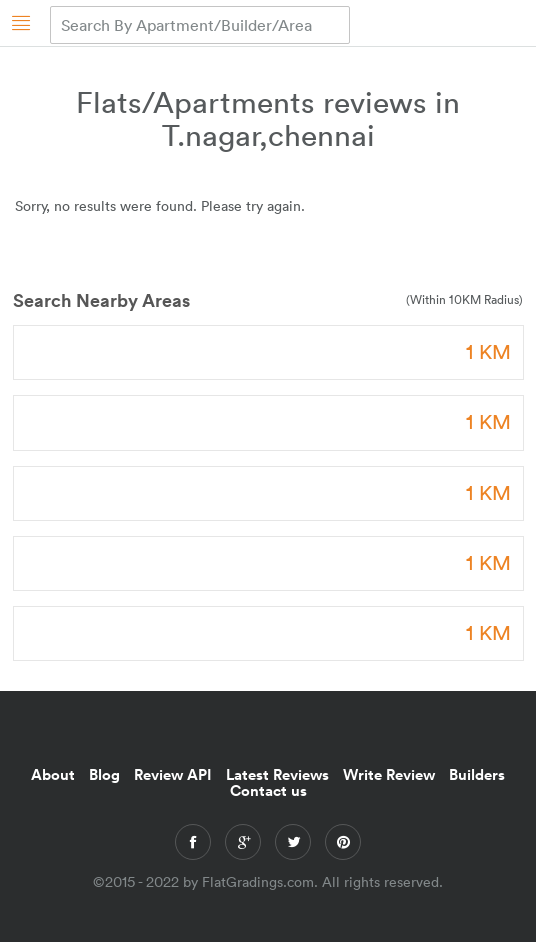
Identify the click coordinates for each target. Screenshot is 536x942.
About (53, 774)
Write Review (389, 774)
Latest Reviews (277, 774)
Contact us (268, 790)
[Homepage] (21, 22)
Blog (104, 774)
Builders (477, 774)
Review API (173, 774)
